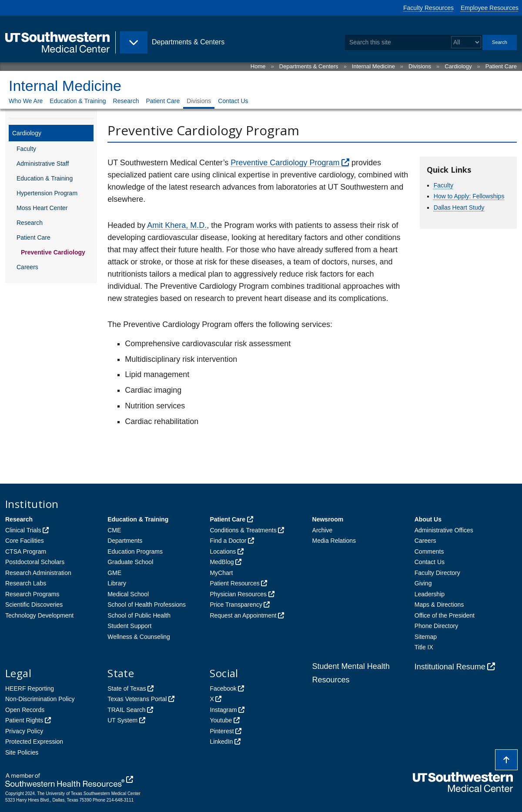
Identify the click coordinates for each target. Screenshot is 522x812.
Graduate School (130, 562)
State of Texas (127, 688)
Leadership (430, 594)
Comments (429, 551)
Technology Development (39, 615)
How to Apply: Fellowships (469, 196)
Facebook (223, 688)
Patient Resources (234, 583)
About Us (428, 519)
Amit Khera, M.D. (177, 225)
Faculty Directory (437, 573)
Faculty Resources (428, 8)
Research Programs (32, 594)
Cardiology (458, 66)
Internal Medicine (373, 66)
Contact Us (233, 101)
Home (258, 66)
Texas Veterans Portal (137, 699)
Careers (27, 267)
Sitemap (426, 637)
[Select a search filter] (466, 42)
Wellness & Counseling (139, 637)
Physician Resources (238, 594)
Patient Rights (24, 720)
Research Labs (26, 583)
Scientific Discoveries (34, 605)
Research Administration (38, 573)
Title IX (424, 647)
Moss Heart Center (42, 208)
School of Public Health (139, 615)
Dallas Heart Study (459, 207)
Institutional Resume (450, 667)
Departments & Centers (309, 66)
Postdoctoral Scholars (35, 562)
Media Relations (334, 541)
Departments (125, 541)
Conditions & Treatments (243, 530)
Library (117, 583)
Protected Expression (34, 742)
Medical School (128, 594)
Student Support (129, 626)
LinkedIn (221, 742)
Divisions (420, 66)
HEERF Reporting (30, 688)
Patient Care (501, 66)
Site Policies (22, 752)
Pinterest (222, 731)
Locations (223, 551)
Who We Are (26, 101)
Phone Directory (436, 626)
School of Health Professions (147, 605)
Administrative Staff (43, 164)
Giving (423, 583)
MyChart (221, 573)
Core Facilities (25, 541)
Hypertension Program (47, 193)
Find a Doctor (228, 541)
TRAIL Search (126, 710)
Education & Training (78, 101)
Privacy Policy (24, 731)
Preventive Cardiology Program (285, 163)
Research (126, 101)
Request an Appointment (243, 615)
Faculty (26, 149)
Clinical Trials (23, 530)
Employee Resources (490, 8)
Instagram (223, 710)
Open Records (25, 710)
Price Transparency (236, 605)
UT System (122, 720)
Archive (323, 530)
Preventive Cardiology (53, 252)
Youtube (221, 720)
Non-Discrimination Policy (40, 699)
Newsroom (328, 519)
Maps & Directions (439, 605)
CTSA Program (26, 551)
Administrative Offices (444, 530)
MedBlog (222, 562)
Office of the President (445, 615)
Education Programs (135, 551)
